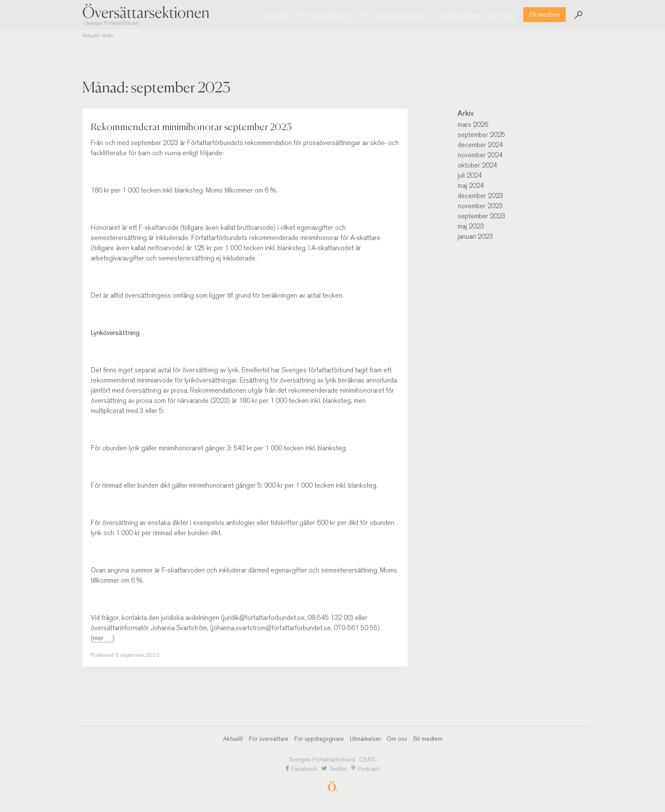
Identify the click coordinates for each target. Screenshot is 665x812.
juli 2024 (470, 175)
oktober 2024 (477, 165)
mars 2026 (473, 124)
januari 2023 (475, 236)
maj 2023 (471, 226)
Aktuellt (91, 36)
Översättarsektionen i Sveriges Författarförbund (146, 15)
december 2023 (480, 196)
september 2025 (481, 135)
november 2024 (480, 155)
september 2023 (481, 216)
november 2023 (480, 206)
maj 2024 (471, 186)
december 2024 (480, 145)
